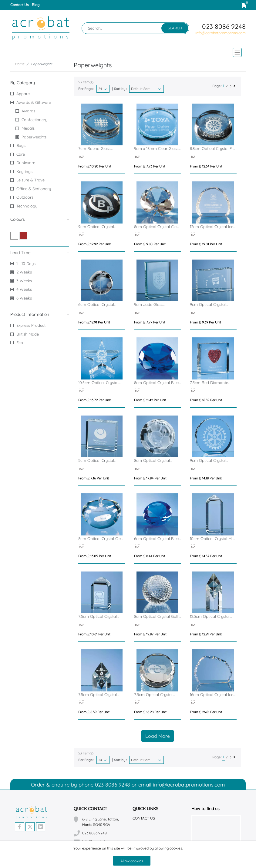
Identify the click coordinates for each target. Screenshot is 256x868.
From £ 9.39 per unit (205, 322)
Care (21, 154)
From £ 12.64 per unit (206, 166)
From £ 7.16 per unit (94, 478)
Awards (28, 111)
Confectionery (34, 120)
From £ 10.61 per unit (94, 634)
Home (20, 64)
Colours (40, 219)
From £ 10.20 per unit (95, 166)
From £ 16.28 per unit (150, 712)
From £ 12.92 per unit (94, 244)
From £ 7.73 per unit (150, 166)
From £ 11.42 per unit (150, 400)
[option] (83, 157)
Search (175, 28)
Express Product (31, 325)
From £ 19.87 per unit (150, 634)
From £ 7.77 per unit (150, 322)
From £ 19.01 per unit (206, 244)
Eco (20, 343)
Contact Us (20, 5)
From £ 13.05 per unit (95, 556)
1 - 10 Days (26, 263)
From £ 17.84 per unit (150, 478)
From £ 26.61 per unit (206, 712)
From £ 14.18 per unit (206, 478)
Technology (27, 206)
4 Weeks (24, 289)
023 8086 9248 (224, 26)
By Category (40, 83)
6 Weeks (24, 298)
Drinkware (26, 163)
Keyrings (24, 171)
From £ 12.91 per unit (94, 322)
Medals (28, 128)
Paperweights (34, 137)
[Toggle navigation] (128, 52)
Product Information (40, 314)
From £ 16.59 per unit (206, 400)
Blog (36, 5)
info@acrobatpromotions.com (221, 33)
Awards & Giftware (34, 102)
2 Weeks (24, 272)
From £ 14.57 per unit (206, 556)
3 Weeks (24, 281)
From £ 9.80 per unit (150, 244)
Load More (158, 736)
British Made (28, 334)
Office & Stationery (34, 189)
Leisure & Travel (31, 180)
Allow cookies (132, 861)
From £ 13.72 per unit (94, 400)
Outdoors (25, 197)
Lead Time (40, 252)
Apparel (24, 94)
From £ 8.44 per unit (150, 556)
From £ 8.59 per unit (94, 712)
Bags (21, 145)
